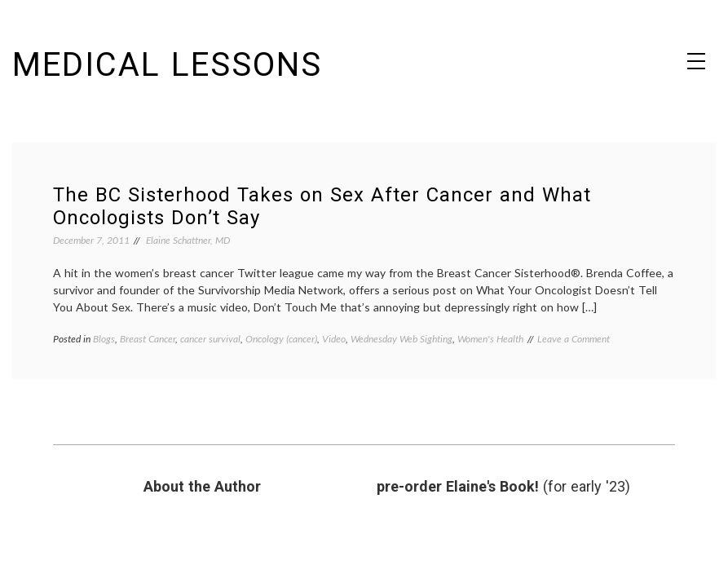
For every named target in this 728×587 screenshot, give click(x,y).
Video (334, 339)
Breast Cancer (148, 339)
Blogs (104, 339)
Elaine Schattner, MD (188, 240)
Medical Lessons (167, 65)
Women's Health (490, 339)
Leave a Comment (574, 339)
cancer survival (210, 339)
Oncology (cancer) (281, 339)
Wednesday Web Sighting (402, 339)
